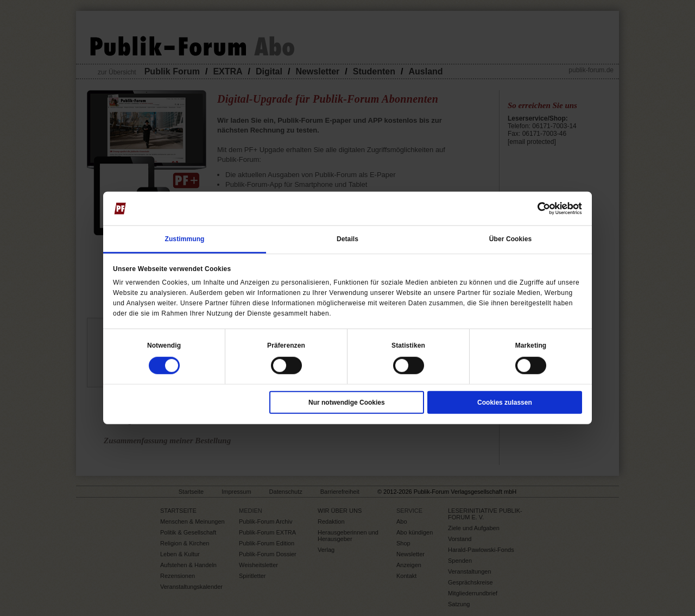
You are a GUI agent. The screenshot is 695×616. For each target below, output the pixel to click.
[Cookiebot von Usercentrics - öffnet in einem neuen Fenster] (535, 209)
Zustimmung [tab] (185, 238)
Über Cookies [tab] (511, 238)
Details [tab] (347, 238)
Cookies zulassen (505, 403)
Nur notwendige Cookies (347, 403)
